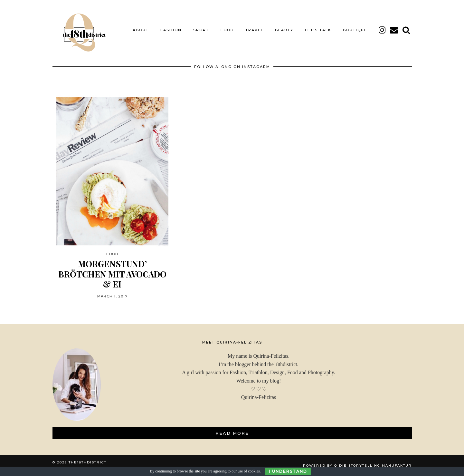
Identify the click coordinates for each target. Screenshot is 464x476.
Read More (232, 433)
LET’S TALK (318, 30)
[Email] (394, 30)
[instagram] (382, 30)
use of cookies (249, 471)
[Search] (407, 30)
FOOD (227, 30)
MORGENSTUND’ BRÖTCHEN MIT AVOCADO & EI (112, 274)
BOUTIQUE (355, 30)
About (141, 30)
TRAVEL (254, 30)
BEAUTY (284, 30)
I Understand (288, 471)
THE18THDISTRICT (88, 462)
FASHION (171, 30)
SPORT (201, 30)
